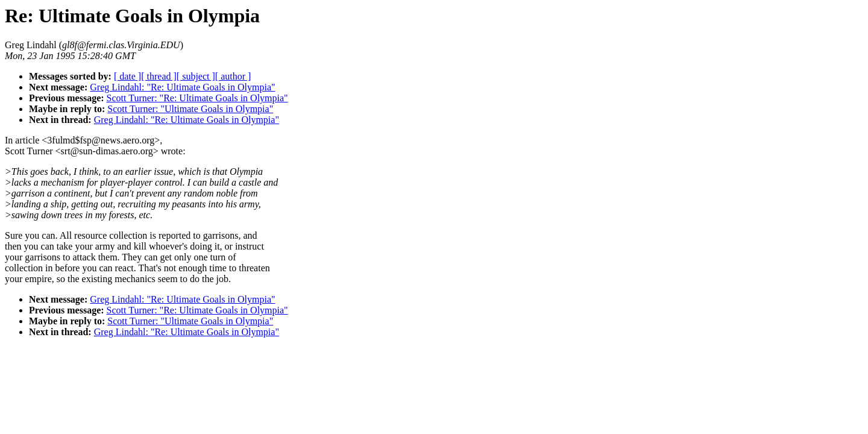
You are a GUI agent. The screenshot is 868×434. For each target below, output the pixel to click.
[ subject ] (196, 76)
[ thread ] (159, 76)
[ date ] (127, 76)
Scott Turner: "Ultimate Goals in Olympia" (190, 109)
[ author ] (233, 76)
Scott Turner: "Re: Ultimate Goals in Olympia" (197, 98)
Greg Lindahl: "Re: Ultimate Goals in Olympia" (182, 87)
